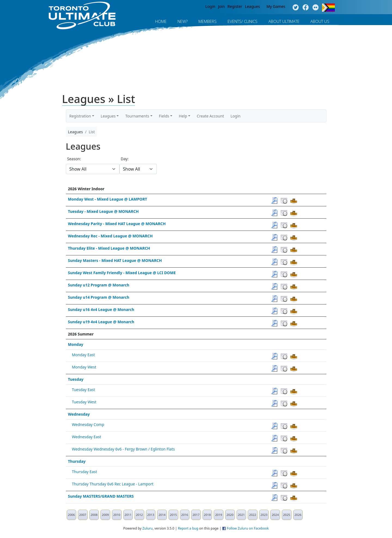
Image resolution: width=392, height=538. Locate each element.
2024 (275, 515)
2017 (196, 515)
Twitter (295, 8)
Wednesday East (86, 437)
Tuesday (76, 379)
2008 (94, 515)
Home (161, 21)
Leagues (252, 6)
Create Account (210, 116)
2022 (253, 515)
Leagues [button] (108, 116)
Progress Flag (328, 8)
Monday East (83, 355)
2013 (151, 515)
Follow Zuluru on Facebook (248, 528)
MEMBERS (208, 21)
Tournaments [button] (137, 116)
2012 (139, 515)
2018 (207, 515)
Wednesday (79, 414)
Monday (76, 344)
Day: (125, 159)
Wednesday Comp (88, 424)
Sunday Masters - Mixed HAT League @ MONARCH (115, 260)
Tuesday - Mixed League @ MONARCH (103, 211)
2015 (173, 515)
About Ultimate (284, 21)
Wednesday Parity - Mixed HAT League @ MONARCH (117, 224)
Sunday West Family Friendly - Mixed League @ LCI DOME (122, 273)
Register (235, 6)
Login (210, 6)
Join (221, 6)
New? (183, 21)
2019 (219, 515)
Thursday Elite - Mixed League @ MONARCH (109, 248)
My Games (276, 6)
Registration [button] (80, 116)
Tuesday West (84, 402)
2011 (128, 515)
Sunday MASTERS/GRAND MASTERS (101, 496)
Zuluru (148, 528)
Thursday (77, 461)
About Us (320, 21)
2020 (230, 515)
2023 (264, 515)
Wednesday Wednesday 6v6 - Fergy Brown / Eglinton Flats (123, 449)
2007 (83, 515)
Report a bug (188, 528)
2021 (241, 515)
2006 (72, 515)
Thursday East (84, 472)
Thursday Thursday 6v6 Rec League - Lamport (113, 484)
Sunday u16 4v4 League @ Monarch (101, 309)
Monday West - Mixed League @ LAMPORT (108, 199)
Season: (74, 159)
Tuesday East (83, 390)
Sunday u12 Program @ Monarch (99, 285)
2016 (185, 515)
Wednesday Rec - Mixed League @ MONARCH (110, 236)
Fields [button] (164, 116)
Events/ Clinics (243, 21)
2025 (287, 515)
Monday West (84, 367)
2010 (117, 515)
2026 (298, 515)
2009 (105, 515)
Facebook (306, 8)
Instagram (316, 8)
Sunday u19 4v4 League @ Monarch (101, 322)
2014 (162, 515)
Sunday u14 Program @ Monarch (99, 297)
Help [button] (183, 116)
